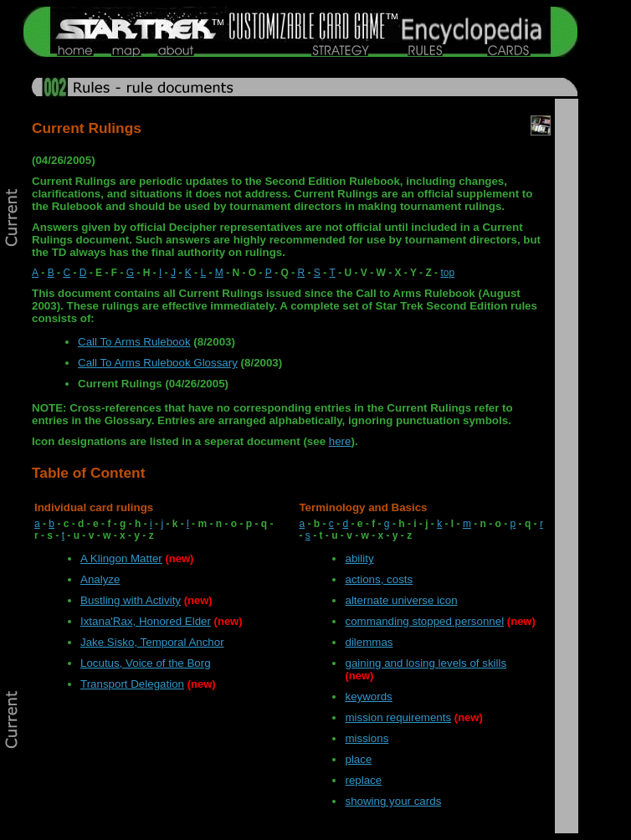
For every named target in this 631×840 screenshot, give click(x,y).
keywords (368, 697)
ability (359, 558)
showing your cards (393, 801)
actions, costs (379, 579)
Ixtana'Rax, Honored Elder (146, 621)
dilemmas (369, 642)
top (447, 273)
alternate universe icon (401, 600)
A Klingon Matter (121, 558)
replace (363, 780)
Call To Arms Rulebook (134, 342)
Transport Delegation (132, 684)
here (340, 441)
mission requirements (398, 717)
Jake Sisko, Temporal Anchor (152, 642)
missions (367, 738)
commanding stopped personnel (424, 621)
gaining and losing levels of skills (426, 663)
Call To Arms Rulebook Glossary (158, 363)
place (358, 759)
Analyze (100, 579)
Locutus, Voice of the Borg (146, 663)
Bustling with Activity (131, 600)
